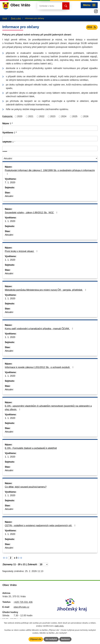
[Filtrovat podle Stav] (50, 158)
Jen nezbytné (51, 639)
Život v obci (16, 18)
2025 (75, 116)
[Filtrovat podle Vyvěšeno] (50, 139)
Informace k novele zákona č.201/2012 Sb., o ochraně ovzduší (40, 367)
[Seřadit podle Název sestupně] (12, 123)
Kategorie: (8, 116)
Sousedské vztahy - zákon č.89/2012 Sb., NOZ (32, 213)
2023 (53, 116)
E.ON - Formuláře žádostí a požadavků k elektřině (31, 448)
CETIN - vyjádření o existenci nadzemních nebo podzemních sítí (41, 525)
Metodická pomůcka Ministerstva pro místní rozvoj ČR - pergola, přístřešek (46, 290)
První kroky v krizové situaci (22, 251)
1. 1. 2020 (10, 221)
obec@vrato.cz (21, 607)
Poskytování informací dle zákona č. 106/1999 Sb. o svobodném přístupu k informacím (50, 172)
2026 (86, 116)
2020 (20, 116)
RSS (92, 27)
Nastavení (65, 639)
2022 (42, 116)
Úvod (5, 18)
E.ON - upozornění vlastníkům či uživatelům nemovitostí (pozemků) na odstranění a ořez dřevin (48, 408)
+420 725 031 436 (23, 602)
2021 (31, 116)
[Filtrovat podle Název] (50, 128)
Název (7, 123)
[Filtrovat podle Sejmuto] (50, 148)
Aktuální (9, 196)
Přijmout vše (36, 639)
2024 (64, 116)
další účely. (59, 626)
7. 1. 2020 (10, 182)
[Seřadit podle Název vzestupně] (12, 122)
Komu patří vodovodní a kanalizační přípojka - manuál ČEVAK (39, 329)
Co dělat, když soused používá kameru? (26, 487)
